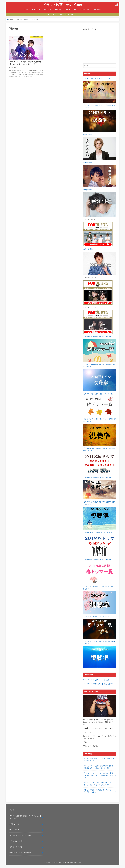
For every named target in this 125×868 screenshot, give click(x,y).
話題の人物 (58, 10)
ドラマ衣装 (67, 10)
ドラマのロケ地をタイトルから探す (98, 684)
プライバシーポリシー (17, 841)
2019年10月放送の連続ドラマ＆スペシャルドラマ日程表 (25, 817)
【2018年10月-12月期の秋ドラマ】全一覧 (98, 394)
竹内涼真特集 (88, 163)
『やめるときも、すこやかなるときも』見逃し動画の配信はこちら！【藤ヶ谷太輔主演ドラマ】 (98, 775)
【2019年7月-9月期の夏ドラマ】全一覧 (96, 617)
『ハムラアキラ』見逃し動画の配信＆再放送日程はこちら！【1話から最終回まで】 (98, 767)
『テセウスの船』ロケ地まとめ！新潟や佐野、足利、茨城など (98, 791)
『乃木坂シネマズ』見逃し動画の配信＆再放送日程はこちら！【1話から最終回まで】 (98, 784)
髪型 (75, 10)
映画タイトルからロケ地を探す (20, 852)
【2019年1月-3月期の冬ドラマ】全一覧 (97, 478)
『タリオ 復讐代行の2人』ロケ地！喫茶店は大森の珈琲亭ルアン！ (99, 760)
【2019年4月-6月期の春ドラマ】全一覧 (97, 560)
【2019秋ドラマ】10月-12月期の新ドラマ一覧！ (63, 14)
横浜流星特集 (88, 134)
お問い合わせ (97, 10)
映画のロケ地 (47, 10)
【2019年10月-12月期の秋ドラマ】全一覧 (97, 78)
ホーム (26, 10)
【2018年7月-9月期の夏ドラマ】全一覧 (97, 337)
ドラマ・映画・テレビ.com (62, 5)
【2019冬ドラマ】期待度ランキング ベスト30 (99, 533)
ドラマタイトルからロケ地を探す (21, 835)
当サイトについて (85, 10)
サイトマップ (14, 830)
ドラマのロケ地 (36, 10)
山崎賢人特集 (88, 190)
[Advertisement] (100, 45)
